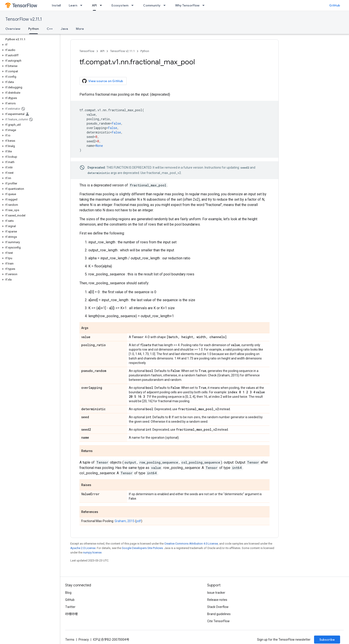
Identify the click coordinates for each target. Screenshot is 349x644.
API (102, 51)
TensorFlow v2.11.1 (24, 19)
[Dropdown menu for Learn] (83, 5)
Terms (70, 640)
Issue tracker (216, 593)
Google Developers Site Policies (142, 548)
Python (145, 51)
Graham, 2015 (125, 521)
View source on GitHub (103, 81)
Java (64, 29)
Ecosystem (120, 5)
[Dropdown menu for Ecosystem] (134, 5)
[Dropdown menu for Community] (166, 5)
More (80, 29)
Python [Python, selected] (33, 29)
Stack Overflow (218, 607)
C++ (50, 29)
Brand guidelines (219, 614)
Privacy (84, 640)
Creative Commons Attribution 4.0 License (191, 544)
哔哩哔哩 (71, 614)
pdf (139, 521)
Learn (73, 5)
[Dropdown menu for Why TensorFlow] (205, 5)
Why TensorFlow (187, 5)
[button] (29, 45)
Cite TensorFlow (218, 621)
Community (152, 5)
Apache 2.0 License (83, 548)
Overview (13, 29)
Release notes (217, 600)
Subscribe (327, 640)
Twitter (70, 607)
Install (56, 5)
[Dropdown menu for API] (102, 5)
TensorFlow (87, 51)
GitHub (335, 5)
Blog (68, 593)
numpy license (92, 552)
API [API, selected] (94, 5)
